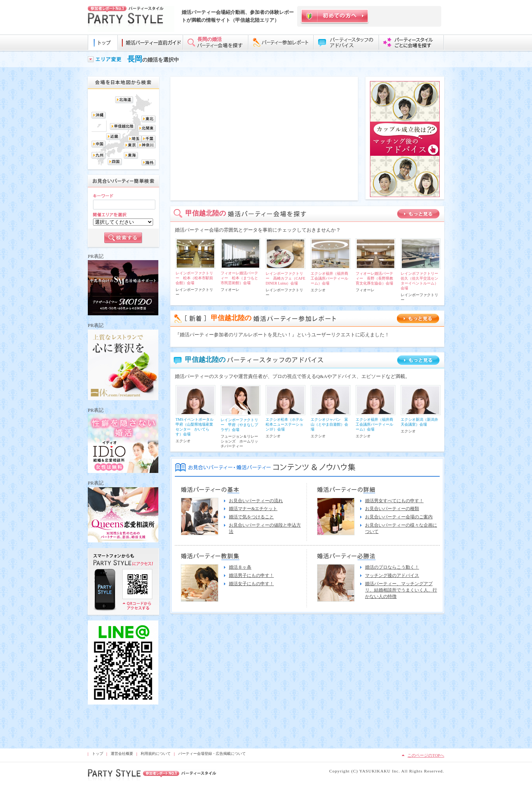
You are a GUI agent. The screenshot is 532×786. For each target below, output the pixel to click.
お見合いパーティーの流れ (256, 501)
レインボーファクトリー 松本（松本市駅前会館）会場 (194, 278)
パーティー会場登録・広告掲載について (212, 754)
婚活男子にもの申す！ (251, 575)
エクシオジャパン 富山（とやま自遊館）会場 (329, 424)
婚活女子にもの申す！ (251, 584)
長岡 (135, 59)
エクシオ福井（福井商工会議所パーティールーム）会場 (329, 278)
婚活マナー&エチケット (253, 509)
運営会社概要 (122, 754)
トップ (98, 754)
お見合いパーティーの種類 (392, 509)
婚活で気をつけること (251, 517)
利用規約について (156, 754)
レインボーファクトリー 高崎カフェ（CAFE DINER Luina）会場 (286, 278)
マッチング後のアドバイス (392, 575)
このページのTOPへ (426, 755)
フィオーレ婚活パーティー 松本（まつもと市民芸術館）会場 (239, 278)
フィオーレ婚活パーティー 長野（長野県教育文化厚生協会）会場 (374, 278)
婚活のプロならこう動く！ (392, 567)
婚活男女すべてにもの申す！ (394, 501)
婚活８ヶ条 (240, 567)
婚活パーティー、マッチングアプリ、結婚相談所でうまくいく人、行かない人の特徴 (401, 590)
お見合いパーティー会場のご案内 (399, 517)
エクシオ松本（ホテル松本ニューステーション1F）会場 (284, 424)
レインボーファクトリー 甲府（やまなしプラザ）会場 (239, 425)
